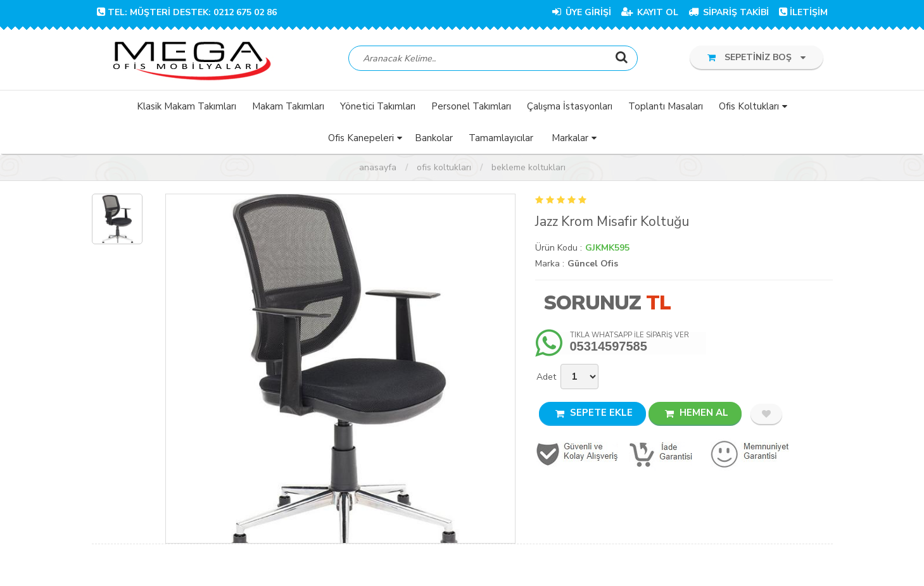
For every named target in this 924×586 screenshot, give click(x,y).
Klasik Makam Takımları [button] (187, 107)
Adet (546, 377)
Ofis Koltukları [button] (749, 107)
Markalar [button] (570, 139)
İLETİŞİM (803, 12)
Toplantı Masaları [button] (666, 107)
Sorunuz (592, 303)
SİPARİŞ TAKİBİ (729, 12)
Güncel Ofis (593, 264)
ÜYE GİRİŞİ (582, 12)
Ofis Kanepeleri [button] (361, 139)
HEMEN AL (697, 413)
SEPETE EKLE (594, 413)
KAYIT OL (650, 12)
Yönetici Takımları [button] (378, 107)
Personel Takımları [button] (471, 107)
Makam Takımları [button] (288, 107)
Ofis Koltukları (444, 168)
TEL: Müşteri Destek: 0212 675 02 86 (187, 12)
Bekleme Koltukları (528, 168)
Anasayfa (378, 168)
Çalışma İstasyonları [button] (570, 107)
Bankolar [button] (434, 139)
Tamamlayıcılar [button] (501, 139)
